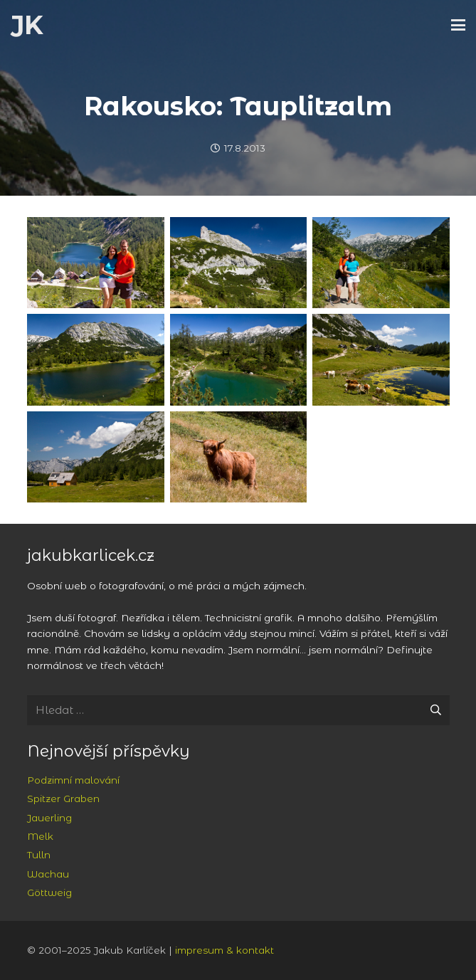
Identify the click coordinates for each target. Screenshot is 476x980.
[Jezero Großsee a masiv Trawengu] (96, 359)
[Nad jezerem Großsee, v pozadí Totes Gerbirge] (381, 263)
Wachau (48, 874)
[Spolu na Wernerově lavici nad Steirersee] (96, 263)
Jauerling (49, 818)
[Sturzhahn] (238, 263)
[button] (458, 25)
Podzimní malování (73, 780)
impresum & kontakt (224, 950)
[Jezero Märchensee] (238, 359)
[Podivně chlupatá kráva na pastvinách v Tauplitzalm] (238, 457)
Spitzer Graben (63, 799)
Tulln (39, 855)
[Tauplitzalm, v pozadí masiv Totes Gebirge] (96, 457)
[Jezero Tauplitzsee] (381, 359)
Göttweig (49, 892)
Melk (40, 836)
